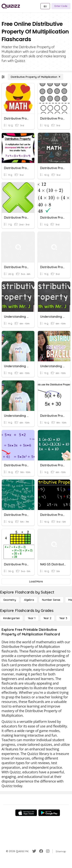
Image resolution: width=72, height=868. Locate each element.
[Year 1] (31, 618)
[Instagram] (48, 851)
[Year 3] (63, 618)
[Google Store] (49, 813)
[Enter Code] (61, 6)
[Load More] (36, 581)
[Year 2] (47, 618)
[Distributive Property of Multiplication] (35, 77)
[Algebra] (29, 600)
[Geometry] (10, 600)
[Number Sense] (51, 600)
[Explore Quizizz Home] (11, 6)
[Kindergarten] (12, 618)
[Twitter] (34, 851)
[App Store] (26, 813)
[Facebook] (41, 851)
